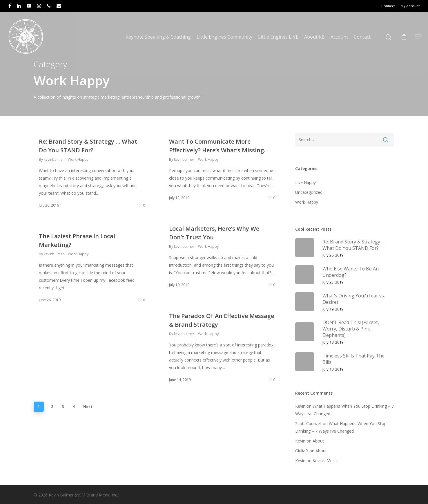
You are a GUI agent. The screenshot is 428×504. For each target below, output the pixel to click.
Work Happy (78, 159)
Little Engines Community (224, 37)
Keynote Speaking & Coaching (158, 37)
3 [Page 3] (63, 407)
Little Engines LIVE (278, 37)
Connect (388, 6)
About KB (314, 37)
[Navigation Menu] (419, 37)
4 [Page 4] (74, 407)
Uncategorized (309, 192)
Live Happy (305, 182)
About (318, 441)
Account (339, 37)
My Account (410, 6)
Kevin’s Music (325, 461)
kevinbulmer (54, 159)
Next (88, 407)
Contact (362, 37)
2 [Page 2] (52, 407)
